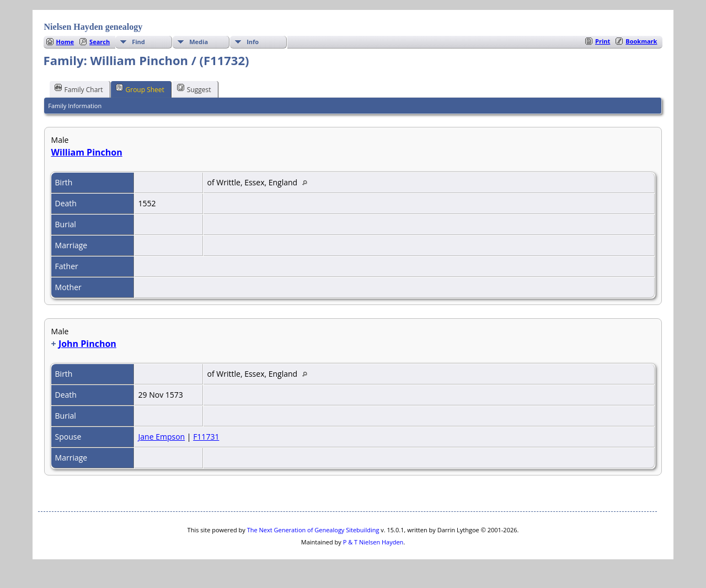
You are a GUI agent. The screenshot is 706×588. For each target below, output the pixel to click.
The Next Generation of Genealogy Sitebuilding (313, 530)
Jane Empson (162, 437)
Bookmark (641, 41)
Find (138, 42)
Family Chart (79, 89)
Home (65, 42)
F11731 (206, 437)
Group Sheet (140, 89)
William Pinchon (87, 152)
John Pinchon (87, 344)
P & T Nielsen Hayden (373, 542)
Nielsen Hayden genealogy (93, 27)
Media (199, 42)
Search (100, 42)
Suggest (194, 89)
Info (253, 42)
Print (603, 41)
